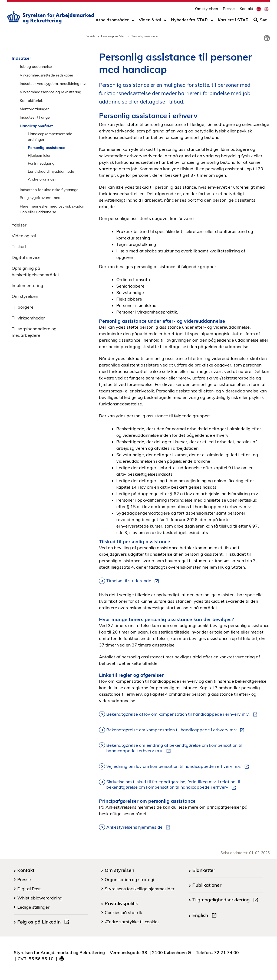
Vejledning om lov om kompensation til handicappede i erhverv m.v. (179, 766)
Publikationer (207, 885)
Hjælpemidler (39, 155)
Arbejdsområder (112, 21)
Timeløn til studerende (134, 581)
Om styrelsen (207, 10)
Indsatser (21, 58)
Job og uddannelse (36, 66)
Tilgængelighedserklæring (226, 900)
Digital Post (29, 889)
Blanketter (204, 870)
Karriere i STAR (233, 21)
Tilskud (19, 246)
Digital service (26, 257)
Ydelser (19, 225)
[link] (267, 38)
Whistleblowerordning (40, 898)
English (206, 916)
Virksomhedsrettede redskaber (47, 75)
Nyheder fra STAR (189, 21)
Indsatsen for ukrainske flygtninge (49, 190)
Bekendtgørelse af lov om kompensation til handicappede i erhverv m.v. (183, 714)
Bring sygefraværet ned (40, 197)
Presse (229, 10)
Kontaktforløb (32, 100)
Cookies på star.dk (123, 912)
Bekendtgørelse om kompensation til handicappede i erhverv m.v (176, 730)
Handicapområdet (113, 36)
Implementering (27, 285)
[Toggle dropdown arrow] (133, 21)
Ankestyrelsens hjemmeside (139, 827)
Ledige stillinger (33, 907)
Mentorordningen (35, 109)
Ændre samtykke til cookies (132, 922)
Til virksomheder (28, 318)
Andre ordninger (42, 179)
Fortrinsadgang (41, 163)
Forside (90, 36)
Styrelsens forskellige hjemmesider (140, 889)
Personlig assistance (46, 147)
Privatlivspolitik (121, 903)
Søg (260, 21)
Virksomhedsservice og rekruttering (50, 92)
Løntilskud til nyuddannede (51, 171)
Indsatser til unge (35, 117)
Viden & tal (150, 21)
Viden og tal (24, 236)
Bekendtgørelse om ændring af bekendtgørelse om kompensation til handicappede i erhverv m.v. (174, 748)
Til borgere (23, 307)
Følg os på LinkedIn (44, 922)
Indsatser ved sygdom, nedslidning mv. (53, 83)
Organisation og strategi (129, 879)
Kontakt (246, 10)
